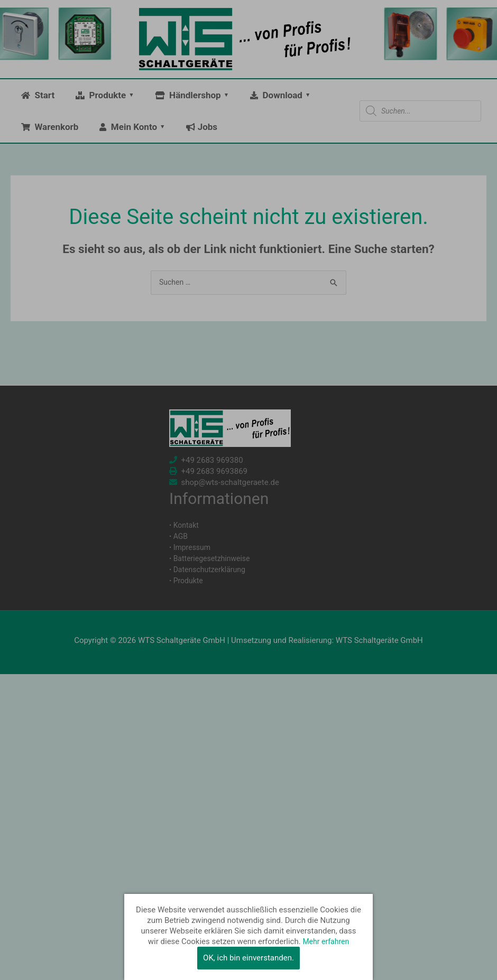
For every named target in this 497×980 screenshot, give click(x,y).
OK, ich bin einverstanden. (248, 958)
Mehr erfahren (326, 941)
